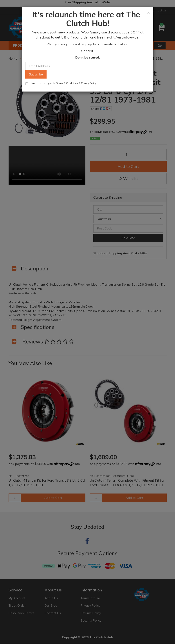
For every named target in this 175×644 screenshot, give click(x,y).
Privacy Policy (89, 83)
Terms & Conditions (67, 83)
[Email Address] (59, 66)
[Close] (149, 12)
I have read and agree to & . (61, 83)
